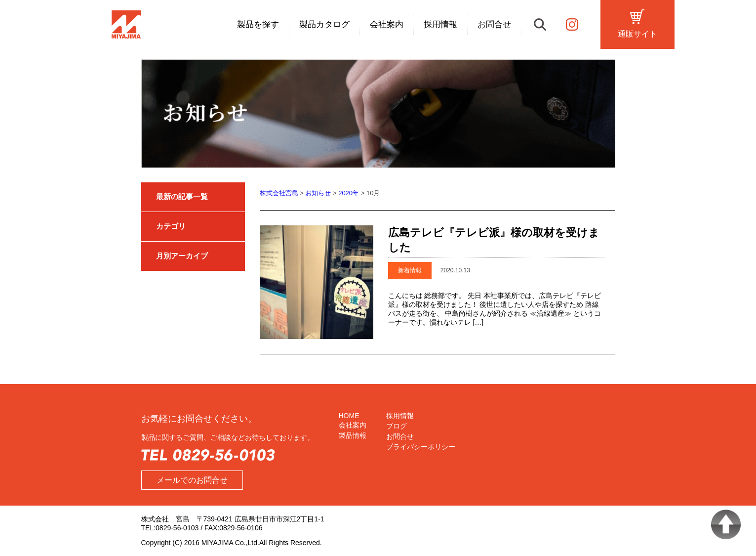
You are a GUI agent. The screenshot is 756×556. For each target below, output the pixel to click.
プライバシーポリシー (421, 447)
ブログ (397, 426)
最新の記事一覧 (182, 196)
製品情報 (353, 435)
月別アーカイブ (182, 256)
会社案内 (387, 25)
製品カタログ (324, 25)
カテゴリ (171, 226)
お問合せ (494, 25)
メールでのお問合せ (192, 480)
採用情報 (440, 25)
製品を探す (258, 25)
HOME (349, 416)
